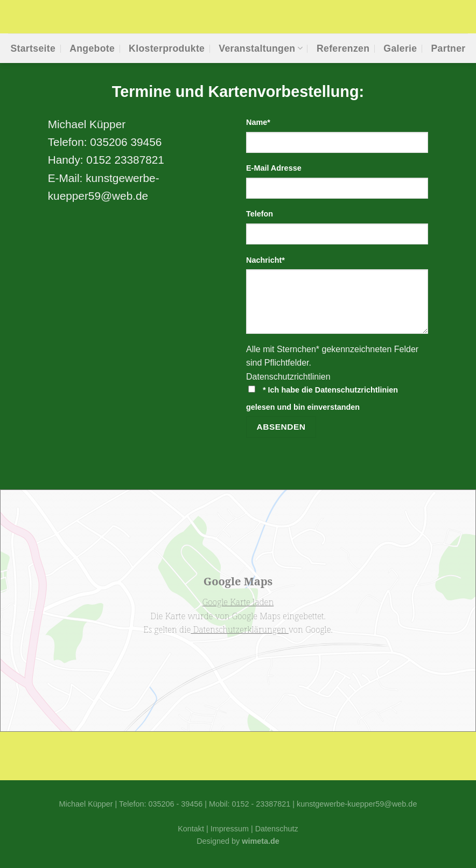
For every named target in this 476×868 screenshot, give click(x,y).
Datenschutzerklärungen (240, 629)
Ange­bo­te (92, 48)
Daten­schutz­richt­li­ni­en (288, 377)
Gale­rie (400, 48)
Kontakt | (194, 829)
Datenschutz (277, 829)
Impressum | (233, 829)
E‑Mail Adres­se (274, 168)
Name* (258, 122)
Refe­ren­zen (343, 48)
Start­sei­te (33, 48)
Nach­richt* (265, 260)
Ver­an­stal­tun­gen (261, 48)
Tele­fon (260, 214)
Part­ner (448, 48)
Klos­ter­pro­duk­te (167, 48)
